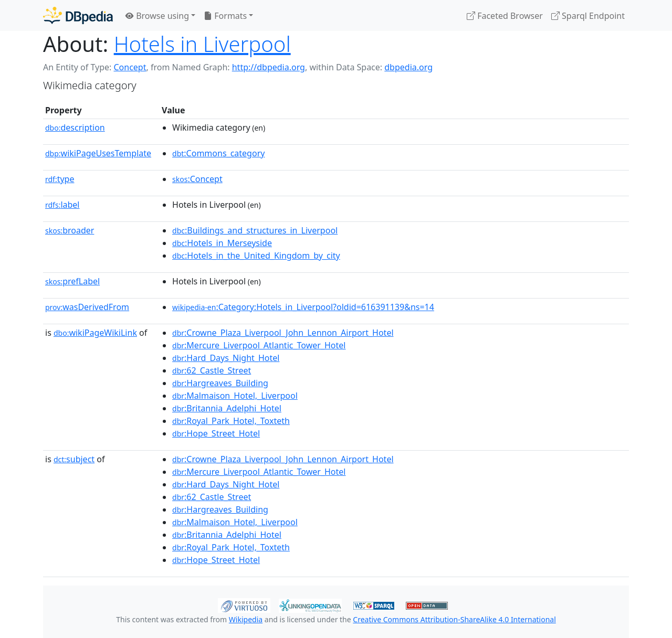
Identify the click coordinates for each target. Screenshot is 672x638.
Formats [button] (225, 16)
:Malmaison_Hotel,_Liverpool (235, 396)
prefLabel (72, 281)
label (62, 205)
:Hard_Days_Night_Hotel (226, 358)
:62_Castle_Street (212, 370)
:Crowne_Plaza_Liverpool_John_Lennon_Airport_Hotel (283, 333)
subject (74, 459)
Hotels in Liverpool (202, 44)
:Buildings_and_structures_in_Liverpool (255, 230)
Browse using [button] (157, 16)
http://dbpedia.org (269, 67)
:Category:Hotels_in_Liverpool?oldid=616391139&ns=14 (303, 307)
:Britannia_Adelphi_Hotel (227, 408)
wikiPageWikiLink (95, 333)
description (75, 127)
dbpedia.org (408, 67)
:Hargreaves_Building (220, 383)
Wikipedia (246, 619)
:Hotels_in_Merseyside (222, 243)
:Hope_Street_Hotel (216, 433)
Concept (130, 67)
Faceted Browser (505, 16)
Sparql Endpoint (588, 16)
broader (70, 230)
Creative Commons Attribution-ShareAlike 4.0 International (454, 619)
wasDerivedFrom (87, 307)
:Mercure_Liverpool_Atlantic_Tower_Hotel (259, 345)
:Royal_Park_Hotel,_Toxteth (231, 421)
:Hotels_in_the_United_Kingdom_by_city (256, 256)
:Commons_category (218, 153)
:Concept (197, 179)
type (60, 179)
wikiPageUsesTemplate (98, 153)
